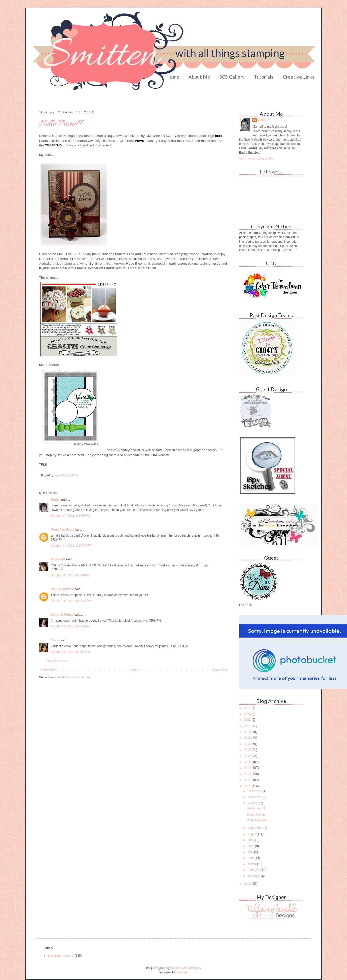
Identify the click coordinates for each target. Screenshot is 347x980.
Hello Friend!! (256, 808)
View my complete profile (256, 159)
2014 (248, 768)
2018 (248, 744)
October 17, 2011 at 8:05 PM (70, 516)
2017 (248, 750)
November (255, 797)
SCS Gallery (232, 77)
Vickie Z (263, 120)
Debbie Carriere (62, 589)
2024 (248, 708)
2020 (248, 732)
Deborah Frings (62, 615)
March (252, 864)
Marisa (56, 500)
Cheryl (55, 640)
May (251, 852)
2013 (248, 774)
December (255, 791)
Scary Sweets (256, 815)
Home (173, 77)
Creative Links (299, 77)
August (253, 834)
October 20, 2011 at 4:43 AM (70, 626)
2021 (248, 726)
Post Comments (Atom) (74, 677)
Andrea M (58, 559)
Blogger (182, 972)
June (251, 846)
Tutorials (264, 77)
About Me (199, 77)
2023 (248, 714)
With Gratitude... (258, 820)
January (253, 876)
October (253, 803)
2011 (248, 786)
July (251, 840)
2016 (248, 756)
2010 (248, 884)
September (255, 828)
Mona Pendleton (63, 530)
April (251, 858)
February (254, 870)
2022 (248, 720)
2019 (248, 738)
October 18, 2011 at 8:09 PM (70, 575)
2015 (248, 762)
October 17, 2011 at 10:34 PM (71, 546)
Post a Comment (57, 661)
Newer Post (48, 670)
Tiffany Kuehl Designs (185, 968)
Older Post (220, 670)
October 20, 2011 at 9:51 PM (70, 652)
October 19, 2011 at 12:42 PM (71, 601)
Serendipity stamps (61, 956)
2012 (248, 780)
